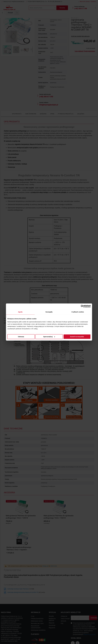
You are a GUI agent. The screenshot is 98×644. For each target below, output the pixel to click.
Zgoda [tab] (20, 312)
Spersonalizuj (49, 337)
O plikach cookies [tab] (78, 312)
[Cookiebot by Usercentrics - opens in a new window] (82, 306)
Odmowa (21, 337)
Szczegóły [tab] (49, 312)
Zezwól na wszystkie (77, 337)
